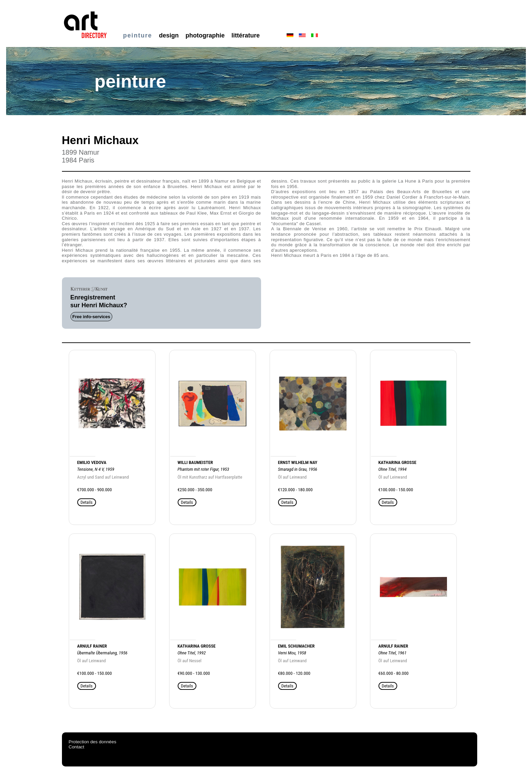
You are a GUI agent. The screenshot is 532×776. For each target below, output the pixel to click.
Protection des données (93, 742)
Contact (77, 747)
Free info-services (91, 317)
